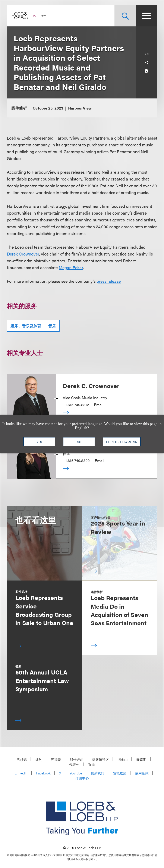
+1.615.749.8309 (76, 460)
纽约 (39, 759)
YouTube (76, 773)
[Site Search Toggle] (125, 16)
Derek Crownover (23, 254)
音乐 (52, 326)
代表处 (74, 765)
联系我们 (97, 773)
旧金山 (123, 759)
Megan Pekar (71, 267)
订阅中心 (82, 778)
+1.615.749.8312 (76, 405)
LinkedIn (21, 773)
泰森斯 (141, 759)
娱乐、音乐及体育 (26, 326)
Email (99, 405)
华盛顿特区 (100, 759)
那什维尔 (76, 759)
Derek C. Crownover (91, 386)
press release (109, 281)
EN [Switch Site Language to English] (35, 16)
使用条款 (142, 773)
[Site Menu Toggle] (146, 16)
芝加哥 (56, 759)
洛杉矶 (22, 759)
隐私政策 (120, 773)
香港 (91, 765)
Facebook (43, 773)
